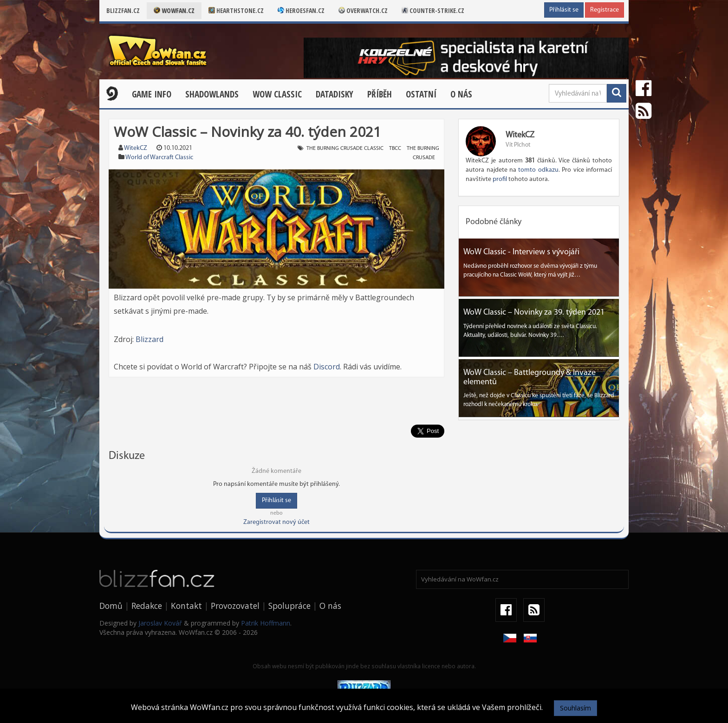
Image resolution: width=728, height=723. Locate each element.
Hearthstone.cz (236, 10)
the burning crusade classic (345, 148)
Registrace (604, 10)
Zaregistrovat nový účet (276, 522)
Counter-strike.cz (433, 10)
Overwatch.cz (363, 10)
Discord (327, 367)
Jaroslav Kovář (160, 623)
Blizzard (149, 339)
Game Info (152, 94)
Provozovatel (235, 606)
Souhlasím (575, 708)
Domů (111, 606)
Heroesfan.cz (301, 10)
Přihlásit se (564, 10)
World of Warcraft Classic (159, 158)
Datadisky (335, 94)
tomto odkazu (538, 170)
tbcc (395, 148)
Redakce (147, 606)
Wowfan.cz (174, 10)
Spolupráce (289, 606)
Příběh (380, 94)
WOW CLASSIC (277, 94)
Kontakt (186, 606)
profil (500, 179)
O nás (461, 94)
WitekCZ (136, 148)
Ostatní (421, 94)
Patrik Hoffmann (266, 623)
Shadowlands (212, 94)
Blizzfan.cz (123, 10)
